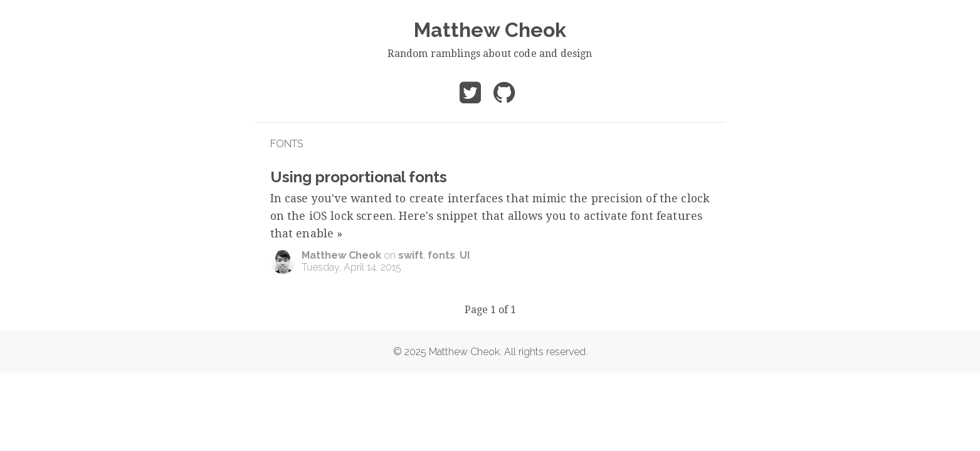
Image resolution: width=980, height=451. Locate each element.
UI (465, 255)
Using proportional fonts (359, 177)
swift (411, 255)
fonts (441, 255)
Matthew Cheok (490, 30)
